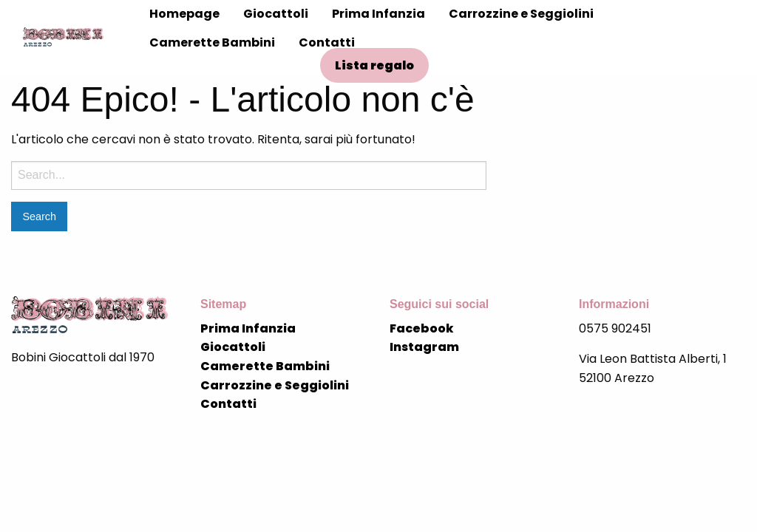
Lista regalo (374, 65)
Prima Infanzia (378, 14)
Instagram (424, 347)
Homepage (184, 14)
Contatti (327, 42)
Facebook (422, 328)
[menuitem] (184, 14)
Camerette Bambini (212, 42)
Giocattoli (276, 14)
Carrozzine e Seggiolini (521, 14)
